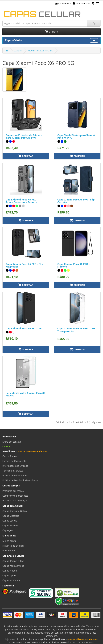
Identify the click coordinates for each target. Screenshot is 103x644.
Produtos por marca (13, 491)
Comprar (26, 156)
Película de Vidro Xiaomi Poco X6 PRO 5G (26, 394)
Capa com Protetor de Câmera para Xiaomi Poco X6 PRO (24, 136)
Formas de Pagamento (14, 461)
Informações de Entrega (15, 466)
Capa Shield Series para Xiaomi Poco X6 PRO (76, 136)
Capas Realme (10, 525)
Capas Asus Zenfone (13, 566)
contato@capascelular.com (33, 451)
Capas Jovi (8, 530)
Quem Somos (10, 456)
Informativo (9, 551)
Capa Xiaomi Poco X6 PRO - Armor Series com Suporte (22, 201)
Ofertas (6, 447)
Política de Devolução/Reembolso (20, 480)
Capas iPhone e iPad (13, 561)
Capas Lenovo (10, 521)
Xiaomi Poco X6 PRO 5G (40, 51)
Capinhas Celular (12, 580)
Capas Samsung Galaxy (15, 511)
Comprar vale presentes (15, 496)
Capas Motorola (11, 516)
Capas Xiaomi (10, 571)
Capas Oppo (9, 575)
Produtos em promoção (15, 501)
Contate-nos (63, 3)
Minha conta (81, 4)
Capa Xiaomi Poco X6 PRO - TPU (25, 328)
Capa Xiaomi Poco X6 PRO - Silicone (73, 265)
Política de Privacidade (14, 475)
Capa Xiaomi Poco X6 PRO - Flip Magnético (24, 265)
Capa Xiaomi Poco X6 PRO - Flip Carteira (76, 201)
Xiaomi (18, 51)
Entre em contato (12, 442)
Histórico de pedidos (13, 546)
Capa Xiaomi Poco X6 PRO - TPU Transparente (76, 330)
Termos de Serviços (13, 471)
